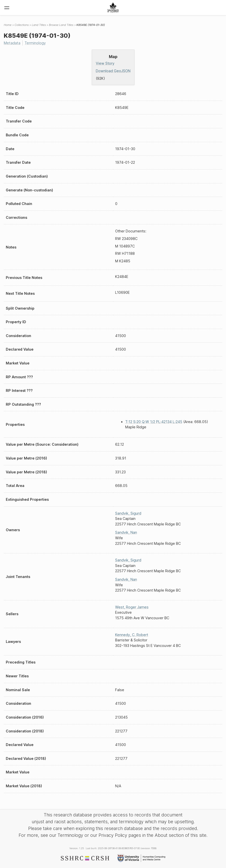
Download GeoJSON (113, 71)
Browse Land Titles (61, 25)
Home (8, 25)
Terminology (35, 43)
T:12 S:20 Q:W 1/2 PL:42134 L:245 (154, 422)
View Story (105, 63)
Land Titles (39, 25)
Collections (22, 25)
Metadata (12, 43)
